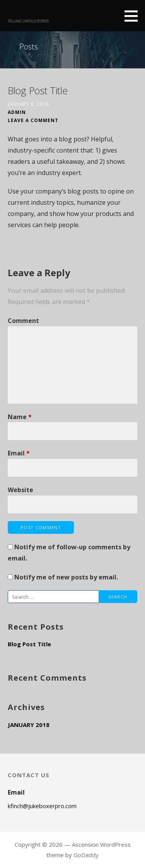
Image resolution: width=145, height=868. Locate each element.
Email (19, 453)
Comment (23, 321)
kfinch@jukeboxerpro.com (42, 806)
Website (20, 490)
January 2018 (29, 725)
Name (20, 417)
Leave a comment (33, 120)
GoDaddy (86, 855)
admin (17, 112)
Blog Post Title (29, 644)
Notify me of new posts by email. (66, 577)
